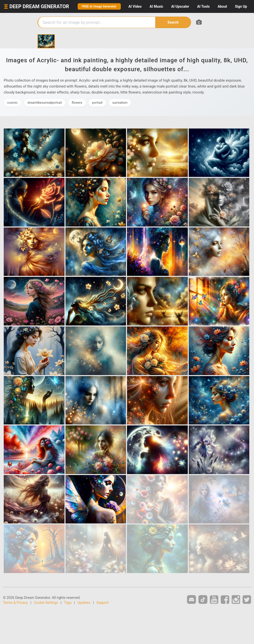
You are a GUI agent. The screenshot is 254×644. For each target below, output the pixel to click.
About (222, 6)
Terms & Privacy (15, 603)
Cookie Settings (46, 603)
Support (103, 603)
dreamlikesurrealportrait (45, 103)
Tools (204, 6)
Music (156, 6)
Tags (68, 603)
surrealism (120, 103)
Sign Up (241, 6)
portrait (97, 103)
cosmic (12, 103)
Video (135, 6)
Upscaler (180, 6)
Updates (84, 603)
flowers (77, 103)
